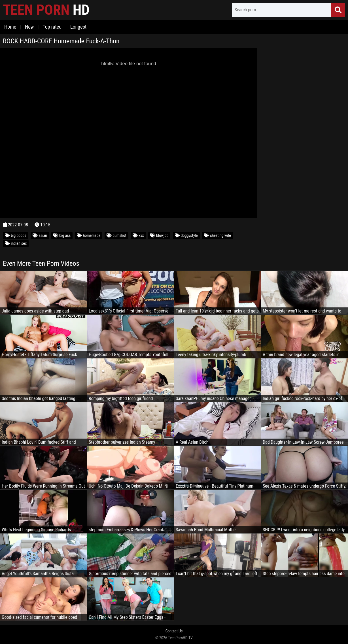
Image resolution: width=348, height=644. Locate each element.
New (29, 27)
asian (40, 235)
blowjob (159, 235)
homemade (89, 235)
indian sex (16, 243)
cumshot (116, 235)
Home (10, 27)
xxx (138, 235)
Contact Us (174, 631)
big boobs (16, 235)
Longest (78, 27)
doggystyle (186, 235)
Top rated (52, 27)
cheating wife (217, 235)
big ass (62, 235)
